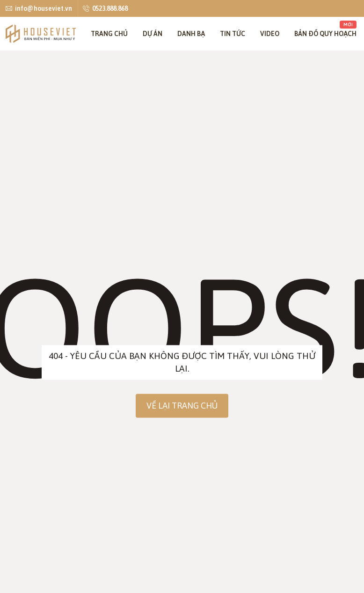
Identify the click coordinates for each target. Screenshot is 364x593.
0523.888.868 (105, 8)
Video (270, 33)
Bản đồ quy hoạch (325, 29)
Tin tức (233, 33)
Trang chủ (109, 33)
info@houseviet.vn (39, 8)
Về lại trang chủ (182, 405)
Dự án (153, 33)
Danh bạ (191, 33)
